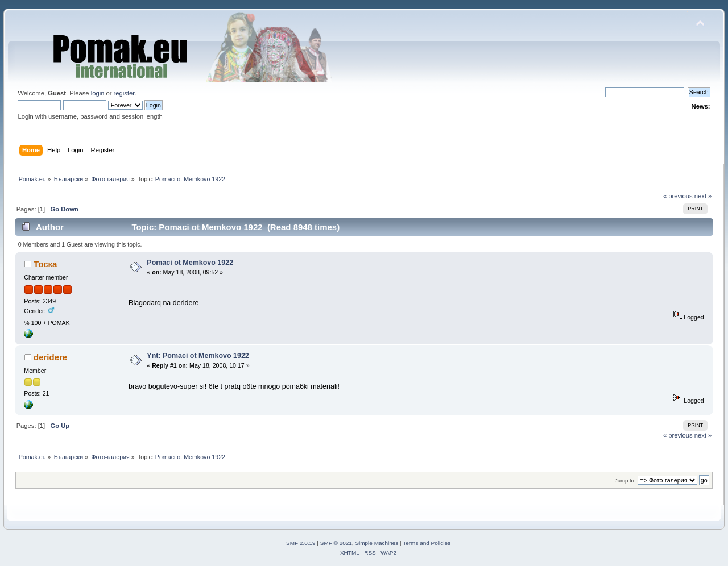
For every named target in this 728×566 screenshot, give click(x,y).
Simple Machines (377, 543)
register (124, 93)
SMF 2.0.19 (301, 543)
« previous (678, 196)
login (98, 93)
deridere (50, 357)
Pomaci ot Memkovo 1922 (190, 263)
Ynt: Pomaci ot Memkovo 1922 (198, 356)
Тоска (45, 264)
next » (703, 196)
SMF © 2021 (336, 543)
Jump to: (625, 480)
